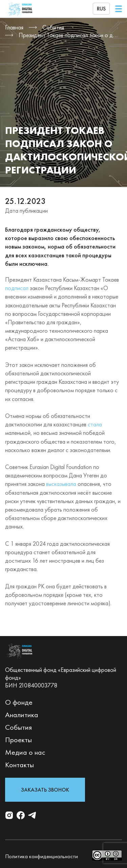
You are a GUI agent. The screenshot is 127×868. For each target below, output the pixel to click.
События (18, 727)
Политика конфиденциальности (41, 856)
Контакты (19, 765)
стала (95, 424)
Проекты (18, 740)
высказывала (61, 484)
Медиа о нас (25, 752)
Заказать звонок (45, 790)
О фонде (19, 702)
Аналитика (22, 715)
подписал (17, 288)
